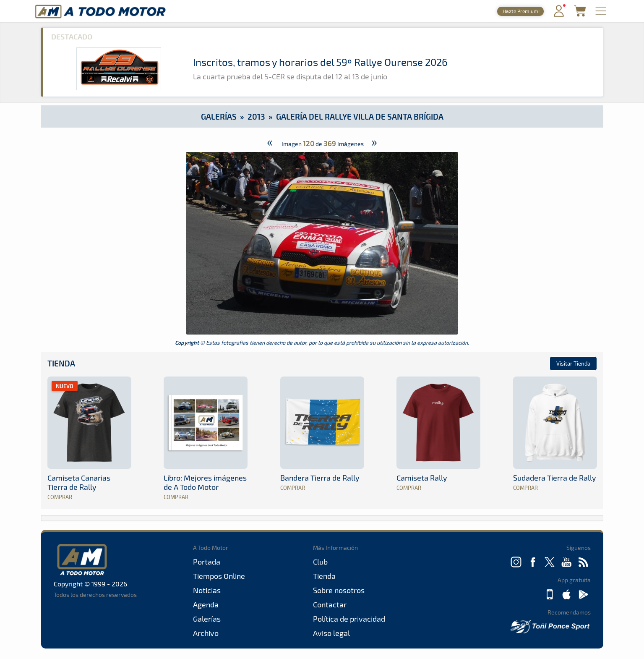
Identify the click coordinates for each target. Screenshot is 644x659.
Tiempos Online (219, 576)
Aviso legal (331, 633)
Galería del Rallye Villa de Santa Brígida (360, 116)
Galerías (219, 116)
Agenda (206, 604)
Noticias (207, 590)
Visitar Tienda (573, 363)
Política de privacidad (349, 619)
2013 (256, 116)
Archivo (206, 633)
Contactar (330, 604)
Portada (207, 562)
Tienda (61, 363)
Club (320, 562)
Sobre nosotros (339, 590)
